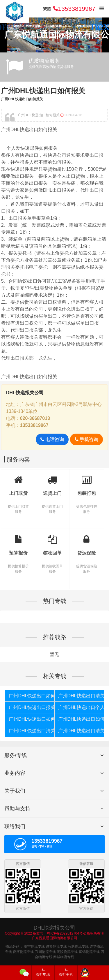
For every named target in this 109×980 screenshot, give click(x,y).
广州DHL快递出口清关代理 (32, 731)
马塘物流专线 (78, 946)
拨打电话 (43, 972)
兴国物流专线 (45, 951)
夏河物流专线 (23, 951)
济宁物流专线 (34, 946)
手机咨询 (86, 439)
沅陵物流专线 (67, 951)
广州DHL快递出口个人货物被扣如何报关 (81, 707)
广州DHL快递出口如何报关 (43, 91)
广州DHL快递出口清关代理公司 (81, 696)
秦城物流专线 (64, 956)
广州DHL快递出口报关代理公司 (32, 707)
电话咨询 (52, 439)
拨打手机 (66, 972)
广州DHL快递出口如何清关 (32, 719)
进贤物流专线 (56, 946)
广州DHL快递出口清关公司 (81, 731)
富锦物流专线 (89, 951)
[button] (102, 26)
